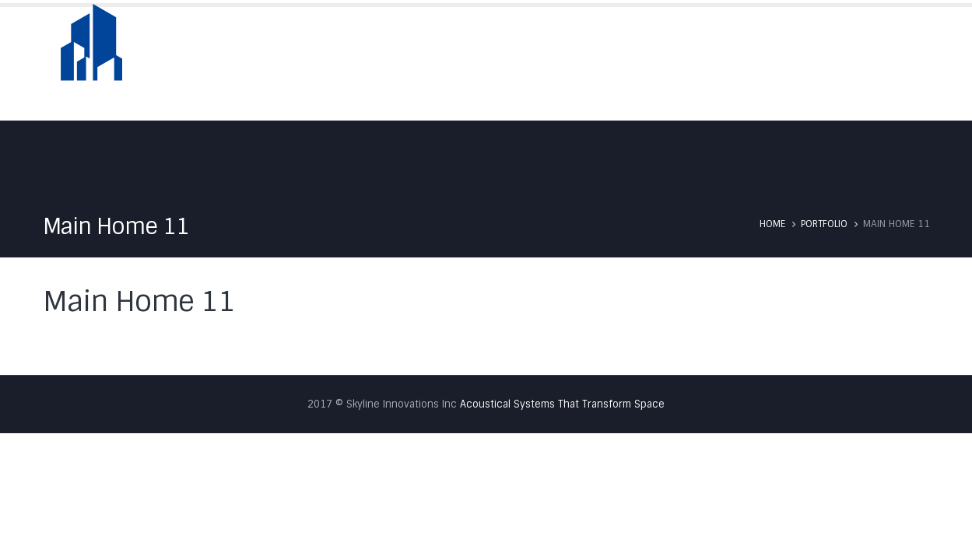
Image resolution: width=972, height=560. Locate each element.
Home (479, 63)
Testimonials (796, 63)
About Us (550, 63)
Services (705, 63)
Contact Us (894, 63)
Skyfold (628, 63)
